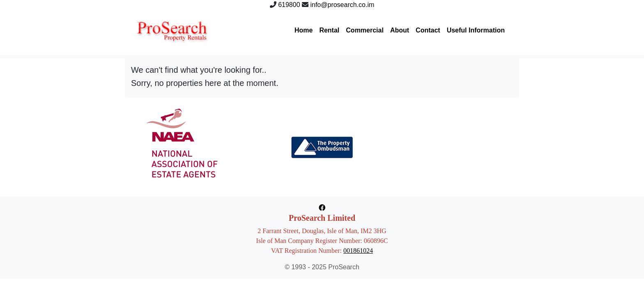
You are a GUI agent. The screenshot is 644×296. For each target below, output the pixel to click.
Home (304, 30)
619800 (289, 5)
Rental (329, 30)
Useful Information (476, 30)
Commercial (365, 30)
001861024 (358, 251)
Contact (428, 30)
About (400, 30)
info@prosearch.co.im (342, 5)
